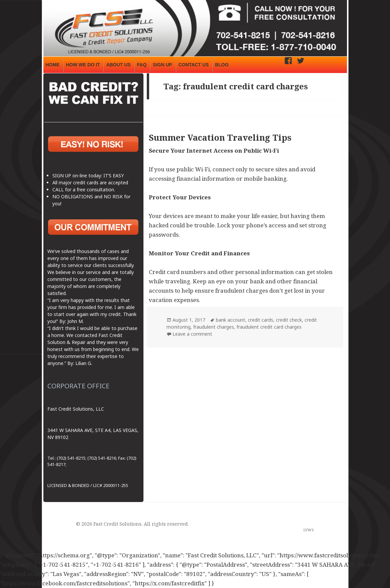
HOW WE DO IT (83, 65)
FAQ (142, 65)
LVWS (309, 530)
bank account (231, 320)
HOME (53, 65)
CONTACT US (194, 65)
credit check (289, 320)
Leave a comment (192, 334)
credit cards (261, 320)
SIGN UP (162, 65)
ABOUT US (118, 65)
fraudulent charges (214, 327)
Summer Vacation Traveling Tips (220, 137)
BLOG (222, 65)
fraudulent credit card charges (269, 327)
